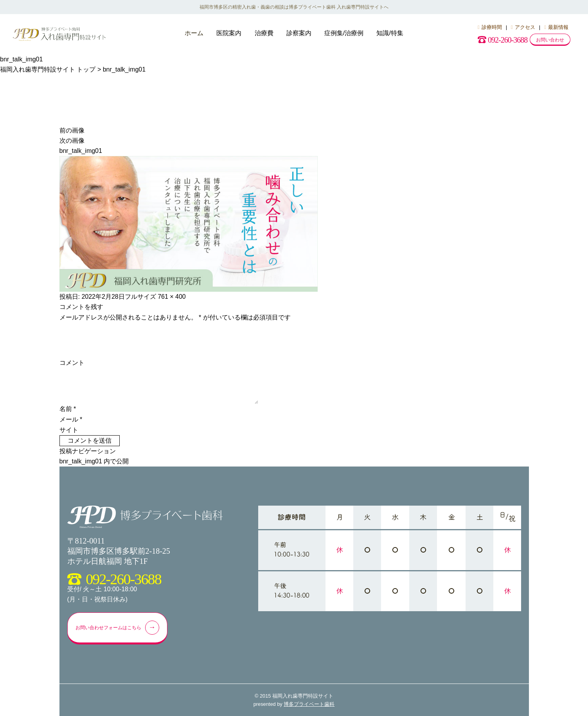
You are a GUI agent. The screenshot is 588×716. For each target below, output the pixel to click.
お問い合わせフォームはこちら (125, 628)
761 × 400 (172, 297)
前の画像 (72, 130)
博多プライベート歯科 (309, 704)
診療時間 (490, 27)
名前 (68, 409)
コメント (72, 363)
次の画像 (72, 141)
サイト (69, 430)
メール (71, 419)
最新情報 (556, 27)
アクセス (523, 27)
